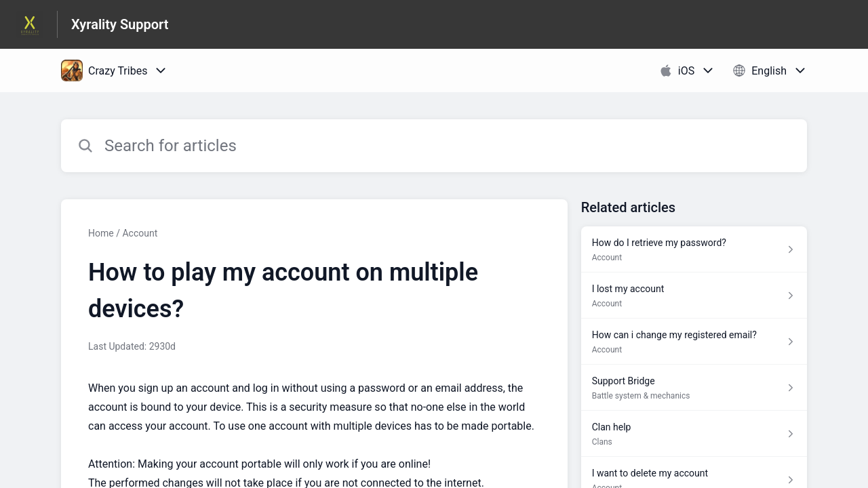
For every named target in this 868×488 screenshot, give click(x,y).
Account (140, 233)
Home (101, 233)
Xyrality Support (120, 24)
